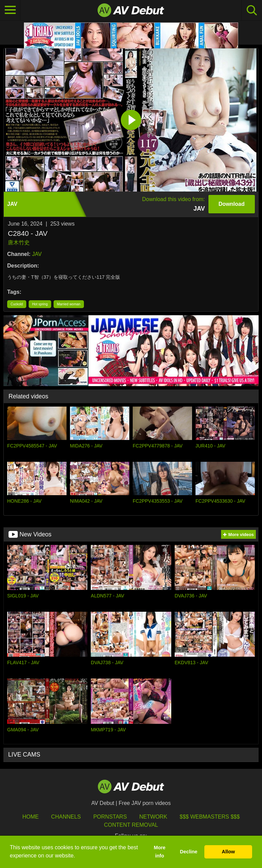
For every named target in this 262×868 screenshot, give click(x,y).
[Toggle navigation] (10, 10)
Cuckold (17, 304)
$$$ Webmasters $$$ (210, 817)
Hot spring (40, 304)
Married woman (69, 304)
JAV (37, 254)
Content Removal (131, 825)
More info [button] (160, 852)
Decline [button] (188, 852)
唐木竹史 (19, 242)
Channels (66, 817)
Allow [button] (228, 852)
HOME (30, 817)
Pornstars (110, 817)
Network (153, 817)
